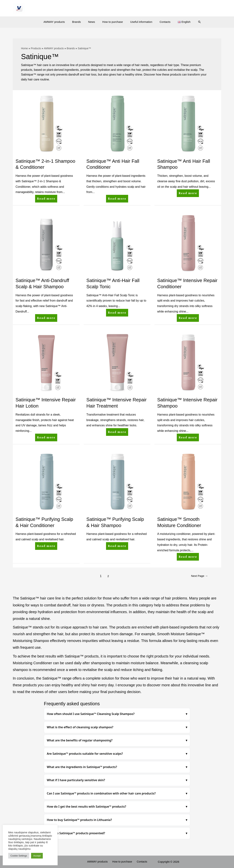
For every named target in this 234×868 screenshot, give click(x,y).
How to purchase (113, 22)
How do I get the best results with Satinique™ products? (86, 807)
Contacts (161, 22)
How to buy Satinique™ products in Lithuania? (79, 820)
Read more (47, 198)
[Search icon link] (193, 22)
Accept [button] (37, 856)
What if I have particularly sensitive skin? (76, 780)
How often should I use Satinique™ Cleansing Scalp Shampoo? (91, 714)
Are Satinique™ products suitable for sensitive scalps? (85, 754)
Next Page (199, 576)
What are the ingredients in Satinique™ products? (82, 767)
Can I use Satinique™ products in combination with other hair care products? (101, 793)
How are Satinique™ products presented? (76, 833)
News (93, 22)
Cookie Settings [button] (19, 856)
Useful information (139, 22)
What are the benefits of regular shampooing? (80, 740)
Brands (80, 22)
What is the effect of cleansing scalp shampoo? (80, 727)
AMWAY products (60, 22)
